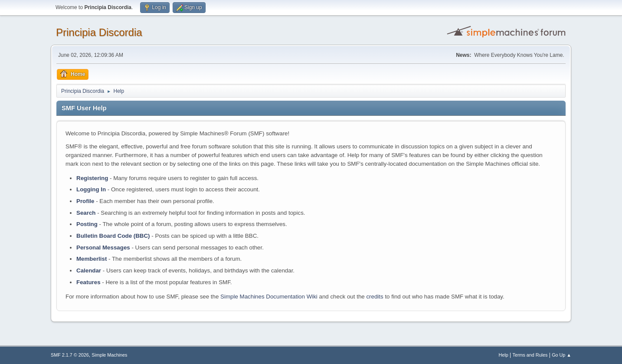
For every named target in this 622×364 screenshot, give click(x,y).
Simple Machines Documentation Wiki (269, 297)
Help (504, 355)
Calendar (89, 271)
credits (375, 297)
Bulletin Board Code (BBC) (113, 236)
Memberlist (92, 259)
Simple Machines (109, 355)
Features (88, 282)
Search (86, 213)
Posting (87, 224)
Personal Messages (103, 248)
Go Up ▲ (561, 355)
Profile (85, 201)
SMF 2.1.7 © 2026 (70, 355)
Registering (92, 178)
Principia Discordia (99, 32)
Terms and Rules (530, 355)
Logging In (91, 189)
